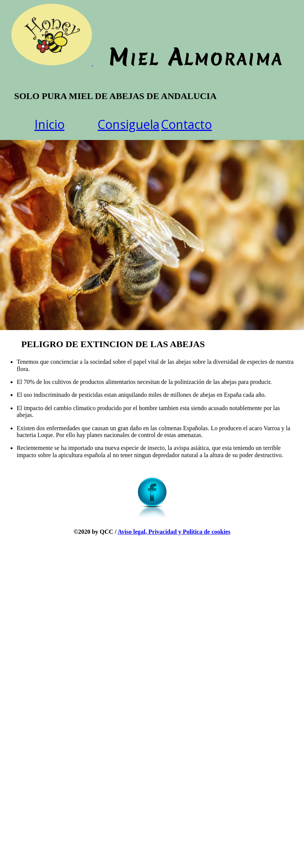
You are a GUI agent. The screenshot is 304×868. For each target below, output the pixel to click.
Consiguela (128, 122)
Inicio (50, 122)
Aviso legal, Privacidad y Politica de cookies (174, 530)
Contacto (186, 122)
